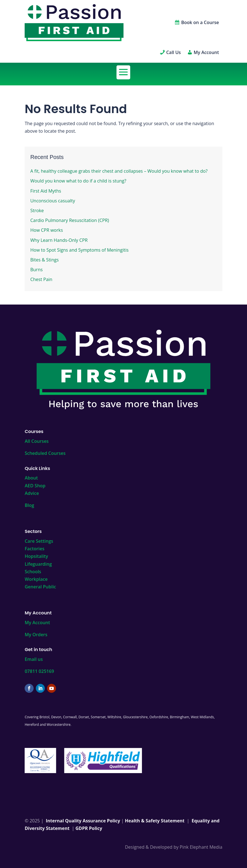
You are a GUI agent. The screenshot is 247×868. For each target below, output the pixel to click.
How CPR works (46, 230)
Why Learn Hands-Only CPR (59, 240)
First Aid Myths (46, 191)
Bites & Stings (44, 260)
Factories (34, 549)
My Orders (36, 635)
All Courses (37, 441)
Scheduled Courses (45, 453)
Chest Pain (41, 279)
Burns (36, 270)
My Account (37, 623)
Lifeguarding (38, 564)
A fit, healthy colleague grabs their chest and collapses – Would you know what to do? (119, 171)
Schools (33, 572)
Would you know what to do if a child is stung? (78, 181)
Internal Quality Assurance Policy (83, 821)
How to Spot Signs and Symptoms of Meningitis (79, 250)
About (31, 478)
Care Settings (39, 541)
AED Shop (35, 486)
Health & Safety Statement (155, 821)
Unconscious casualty (53, 201)
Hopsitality (36, 556)
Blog (29, 505)
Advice (32, 493)
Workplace (36, 579)
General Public (40, 587)
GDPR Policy (89, 828)
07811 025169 (39, 671)
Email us (34, 659)
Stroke (37, 210)
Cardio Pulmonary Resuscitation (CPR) (70, 220)
